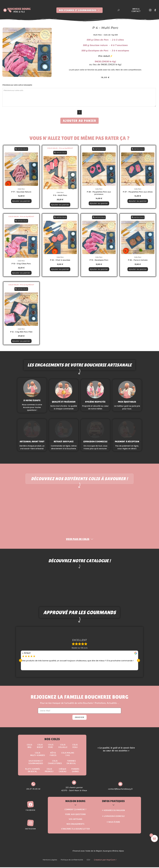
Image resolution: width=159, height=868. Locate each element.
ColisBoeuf (40, 746)
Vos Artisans (75, 820)
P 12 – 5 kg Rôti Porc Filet (21, 332)
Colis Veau (76, 746)
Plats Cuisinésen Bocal (32, 771)
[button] (20, 661)
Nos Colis (52, 739)
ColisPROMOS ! (49, 771)
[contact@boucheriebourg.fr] (120, 785)
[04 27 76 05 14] (33, 785)
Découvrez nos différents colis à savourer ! (79, 479)
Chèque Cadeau (63, 771)
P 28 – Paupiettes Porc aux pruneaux (99, 193)
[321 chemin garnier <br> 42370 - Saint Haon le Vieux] (74, 783)
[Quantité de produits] (79, 112)
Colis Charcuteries (55, 763)
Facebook (30, 811)
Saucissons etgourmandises (35, 763)
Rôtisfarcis (53, 754)
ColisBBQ (29, 746)
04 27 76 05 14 (33, 790)
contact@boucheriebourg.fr (120, 790)
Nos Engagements (75, 825)
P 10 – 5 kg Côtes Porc (21, 264)
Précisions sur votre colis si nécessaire (17, 85)
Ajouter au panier (80, 121)
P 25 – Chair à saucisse (60, 260)
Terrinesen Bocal (72, 763)
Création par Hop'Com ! (105, 860)
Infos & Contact (136, 10)
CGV (88, 861)
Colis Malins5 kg (68, 754)
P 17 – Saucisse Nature (21, 192)
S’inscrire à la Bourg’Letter (75, 830)
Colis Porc (21, 189)
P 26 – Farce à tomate (138, 260)
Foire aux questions (75, 815)
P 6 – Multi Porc (60, 195)
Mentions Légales (50, 861)
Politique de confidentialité (72, 861)
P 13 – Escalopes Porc (99, 260)
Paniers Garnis (76, 771)
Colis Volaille (63, 746)
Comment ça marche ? (75, 810)
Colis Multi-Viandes (37, 754)
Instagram (30, 830)
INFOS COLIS (21, 149)
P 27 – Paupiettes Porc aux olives (138, 192)
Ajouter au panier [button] (21, 201)
